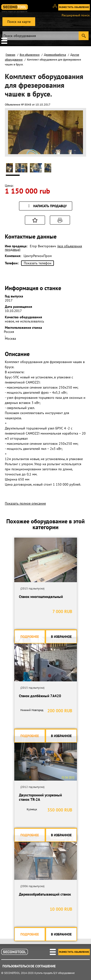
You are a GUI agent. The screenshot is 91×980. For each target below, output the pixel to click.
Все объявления (30, 55)
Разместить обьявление (74, 7)
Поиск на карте (19, 22)
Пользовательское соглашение (29, 966)
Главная (10, 55)
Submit (84, 36)
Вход (57, 8)
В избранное (61, 637)
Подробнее (30, 637)
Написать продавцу (47, 206)
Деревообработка (55, 55)
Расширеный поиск (76, 15)
